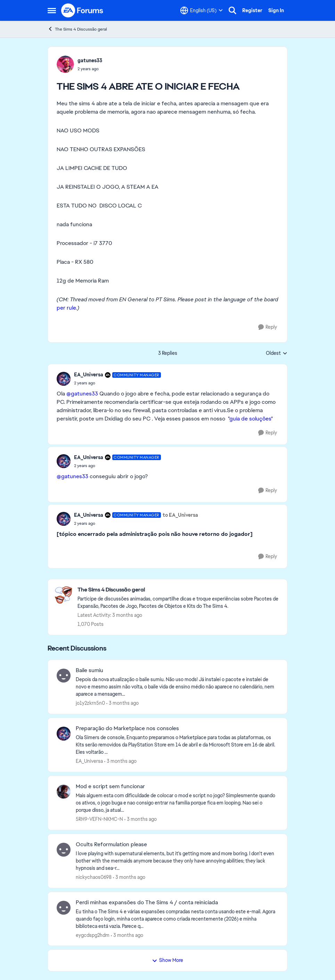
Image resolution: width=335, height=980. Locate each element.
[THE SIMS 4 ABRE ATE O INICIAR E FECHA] (117, 383)
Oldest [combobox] (277, 353)
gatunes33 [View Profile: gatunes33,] (90, 60)
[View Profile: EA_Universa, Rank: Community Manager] (64, 379)
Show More (167, 960)
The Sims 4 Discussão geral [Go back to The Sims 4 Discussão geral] (77, 29)
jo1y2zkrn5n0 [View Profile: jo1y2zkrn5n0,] (90, 703)
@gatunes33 (82, 394)
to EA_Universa (180, 515)
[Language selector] (202, 10)
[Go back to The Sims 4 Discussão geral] (179, 590)
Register (252, 10)
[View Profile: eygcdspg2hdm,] (64, 908)
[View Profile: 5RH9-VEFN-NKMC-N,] (64, 792)
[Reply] (268, 327)
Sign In (276, 10)
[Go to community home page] (82, 10)
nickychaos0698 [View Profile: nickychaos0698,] (94, 877)
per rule (66, 308)
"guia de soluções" (251, 419)
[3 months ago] (122, 703)
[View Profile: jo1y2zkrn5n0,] (64, 676)
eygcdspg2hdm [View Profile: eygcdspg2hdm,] (93, 935)
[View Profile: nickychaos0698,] (64, 850)
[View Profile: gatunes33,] (65, 64)
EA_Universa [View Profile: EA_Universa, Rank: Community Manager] (89, 375)
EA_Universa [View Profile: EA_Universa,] (89, 761)
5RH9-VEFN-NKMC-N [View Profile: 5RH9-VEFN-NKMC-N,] (99, 819)
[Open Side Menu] (52, 10)
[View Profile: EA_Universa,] (64, 734)
